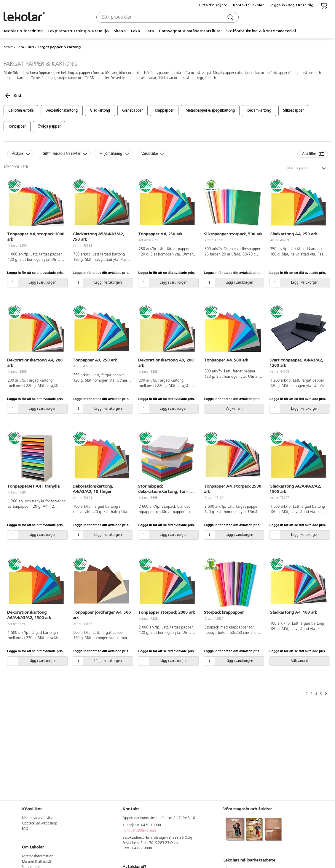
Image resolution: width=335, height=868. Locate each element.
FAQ (25, 829)
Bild (31, 47)
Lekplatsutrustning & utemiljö (78, 31)
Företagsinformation (38, 856)
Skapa (120, 31)
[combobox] (167, 17)
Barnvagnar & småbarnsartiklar (190, 31)
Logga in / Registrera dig (291, 5)
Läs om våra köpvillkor (39, 818)
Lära (150, 31)
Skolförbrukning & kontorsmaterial (261, 31)
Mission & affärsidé (37, 862)
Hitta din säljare (213, 5)
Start (8, 47)
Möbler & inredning (23, 31)
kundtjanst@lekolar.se (139, 831)
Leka (135, 31)
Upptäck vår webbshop (40, 824)
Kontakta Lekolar (248, 5)
